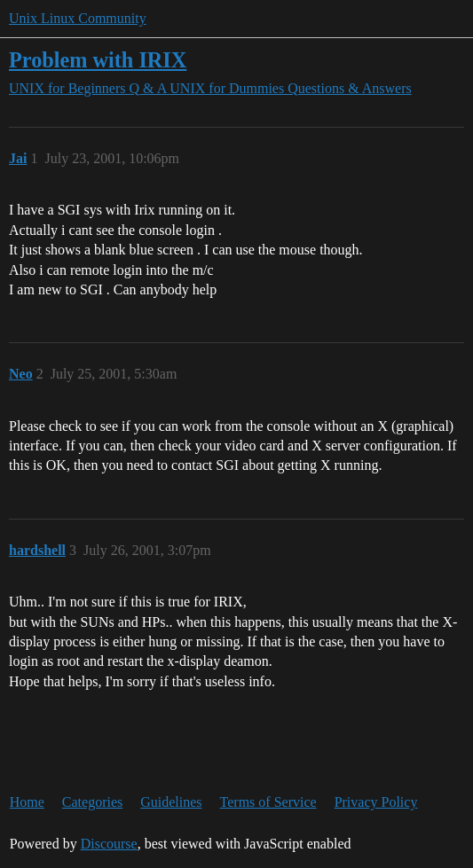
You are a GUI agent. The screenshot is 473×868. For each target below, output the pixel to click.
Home (27, 802)
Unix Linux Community (78, 18)
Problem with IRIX (98, 60)
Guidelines (171, 802)
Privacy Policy (376, 802)
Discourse (109, 844)
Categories (92, 802)
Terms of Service (268, 802)
